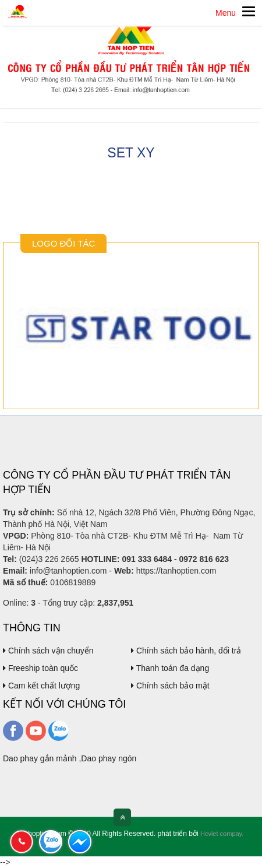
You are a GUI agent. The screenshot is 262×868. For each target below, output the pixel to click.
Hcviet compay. (222, 834)
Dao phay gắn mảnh (40, 758)
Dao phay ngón (109, 758)
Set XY (131, 153)
